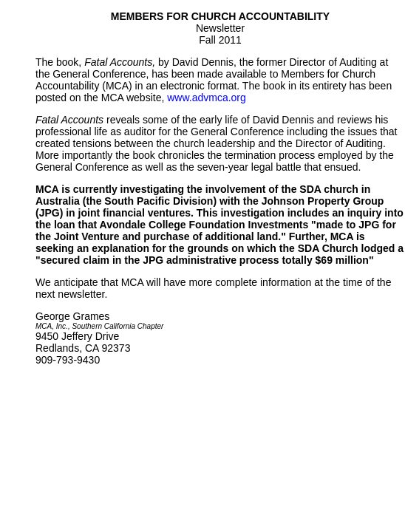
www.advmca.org (207, 98)
